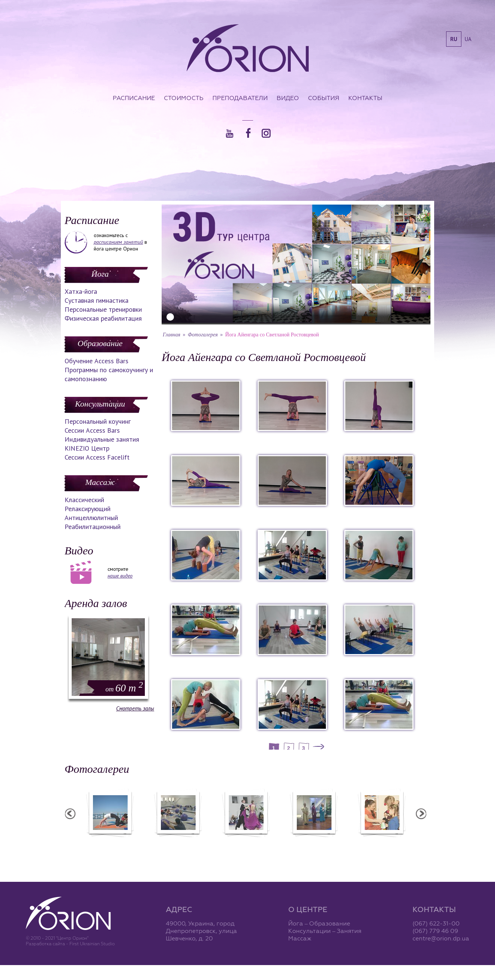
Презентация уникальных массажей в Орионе (314, 845)
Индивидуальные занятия (102, 439)
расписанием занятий (118, 242)
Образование (100, 343)
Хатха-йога (81, 291)
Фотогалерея (203, 335)
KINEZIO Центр (87, 448)
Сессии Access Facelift (97, 457)
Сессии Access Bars (92, 430)
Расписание (134, 98)
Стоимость (184, 98)
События (324, 98)
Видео (288, 98)
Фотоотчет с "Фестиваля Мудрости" (178, 845)
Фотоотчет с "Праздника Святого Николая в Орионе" (246, 845)
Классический (84, 500)
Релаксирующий (88, 509)
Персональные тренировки (103, 309)
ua (468, 39)
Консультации (100, 404)
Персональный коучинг (98, 421)
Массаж (100, 482)
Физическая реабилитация (103, 318)
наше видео (120, 576)
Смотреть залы (135, 708)
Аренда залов (96, 603)
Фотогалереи (97, 769)
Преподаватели (240, 98)
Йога (100, 274)
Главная (172, 335)
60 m (124, 688)
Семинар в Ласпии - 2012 (110, 842)
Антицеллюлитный (91, 518)
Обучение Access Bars (96, 361)
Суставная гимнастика (96, 300)
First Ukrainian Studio (92, 944)
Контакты (365, 98)
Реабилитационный (93, 527)
